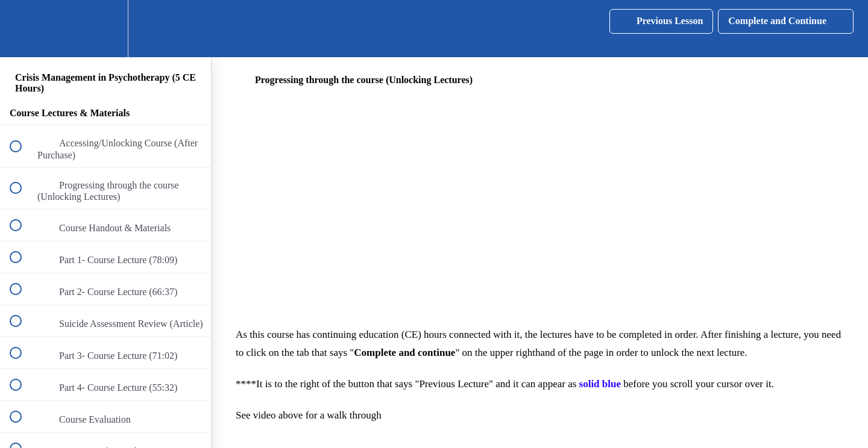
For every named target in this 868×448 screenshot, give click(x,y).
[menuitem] (105, 29)
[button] (22, 29)
